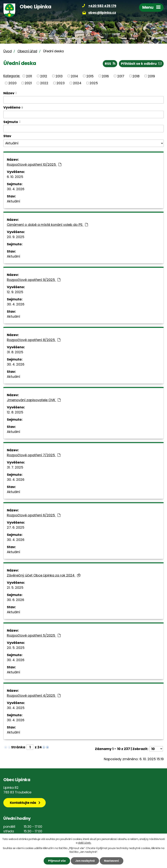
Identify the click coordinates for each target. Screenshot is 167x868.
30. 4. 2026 (16, 189)
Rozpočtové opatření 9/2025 (34, 280)
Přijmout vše (57, 861)
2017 (121, 76)
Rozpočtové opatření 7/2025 (34, 455)
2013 (59, 76)
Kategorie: (12, 76)
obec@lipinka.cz (102, 13)
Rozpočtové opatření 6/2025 (34, 515)
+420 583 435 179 (102, 6)
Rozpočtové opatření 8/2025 (34, 340)
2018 (136, 76)
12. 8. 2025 (15, 412)
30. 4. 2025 (16, 708)
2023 (61, 83)
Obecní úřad (27, 51)
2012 (44, 76)
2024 (77, 83)
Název (9, 93)
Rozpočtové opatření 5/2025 (34, 635)
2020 (12, 83)
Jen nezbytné (85, 861)
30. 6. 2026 (16, 600)
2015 (90, 76)
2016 (105, 76)
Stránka (18, 747)
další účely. (85, 843)
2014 (74, 76)
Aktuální (13, 201)
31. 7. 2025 (15, 467)
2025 (94, 83)
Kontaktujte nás (23, 803)
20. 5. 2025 (16, 648)
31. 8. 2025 (15, 352)
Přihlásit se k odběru (141, 64)
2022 (44, 83)
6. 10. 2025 (15, 177)
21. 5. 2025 (15, 588)
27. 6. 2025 (16, 527)
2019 (151, 76)
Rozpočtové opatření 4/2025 (34, 696)
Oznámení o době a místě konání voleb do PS (47, 225)
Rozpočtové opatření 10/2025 (34, 164)
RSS (110, 64)
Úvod (7, 51)
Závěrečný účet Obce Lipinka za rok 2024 (44, 575)
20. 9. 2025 (16, 237)
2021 (28, 83)
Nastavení (111, 861)
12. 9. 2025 (15, 292)
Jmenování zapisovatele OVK (34, 400)
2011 (29, 76)
